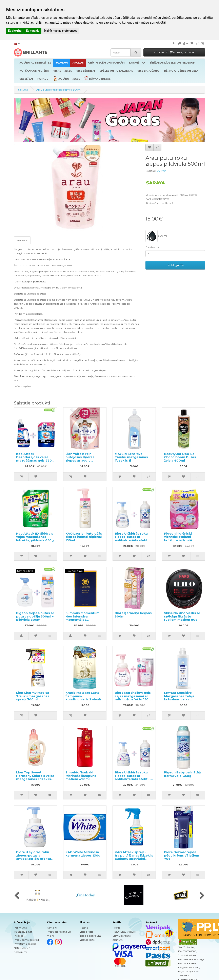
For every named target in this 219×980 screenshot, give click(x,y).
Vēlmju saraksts (122, 936)
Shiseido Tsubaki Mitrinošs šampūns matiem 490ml (81, 776)
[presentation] (17, 896)
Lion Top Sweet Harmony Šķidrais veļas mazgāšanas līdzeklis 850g (35, 777)
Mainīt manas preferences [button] (61, 31)
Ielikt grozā (175, 265)
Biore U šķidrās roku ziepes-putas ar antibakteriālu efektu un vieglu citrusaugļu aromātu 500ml (34, 859)
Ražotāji (84, 928)
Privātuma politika (25, 944)
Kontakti (52, 928)
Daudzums (152, 247)
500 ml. (156, 236)
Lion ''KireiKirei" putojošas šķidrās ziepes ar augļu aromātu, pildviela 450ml (80, 460)
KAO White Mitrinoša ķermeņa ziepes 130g (83, 854)
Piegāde (19, 936)
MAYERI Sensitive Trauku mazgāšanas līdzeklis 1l (131, 457)
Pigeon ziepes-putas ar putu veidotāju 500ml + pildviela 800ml (35, 616)
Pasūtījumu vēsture (124, 932)
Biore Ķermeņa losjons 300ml (133, 615)
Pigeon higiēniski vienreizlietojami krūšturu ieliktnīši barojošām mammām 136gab (182, 540)
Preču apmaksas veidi (27, 940)
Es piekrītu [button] (15, 31)
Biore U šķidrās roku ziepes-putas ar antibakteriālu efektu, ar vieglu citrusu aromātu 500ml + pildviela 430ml (133, 781)
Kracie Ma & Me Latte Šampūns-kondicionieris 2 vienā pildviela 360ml (83, 698)
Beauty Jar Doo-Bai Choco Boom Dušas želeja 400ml (180, 457)
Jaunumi (118, 940)
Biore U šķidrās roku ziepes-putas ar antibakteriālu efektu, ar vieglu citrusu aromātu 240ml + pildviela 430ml (133, 542)
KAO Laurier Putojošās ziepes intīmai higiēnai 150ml (84, 537)
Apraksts (22, 240)
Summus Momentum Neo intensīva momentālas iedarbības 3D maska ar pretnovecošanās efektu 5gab (83, 621)
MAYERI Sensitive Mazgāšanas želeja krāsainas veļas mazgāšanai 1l (179, 698)
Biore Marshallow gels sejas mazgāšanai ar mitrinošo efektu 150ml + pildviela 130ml (134, 698)
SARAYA (161, 171)
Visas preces (86, 932)
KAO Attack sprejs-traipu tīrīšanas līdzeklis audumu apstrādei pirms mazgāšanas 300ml (134, 859)
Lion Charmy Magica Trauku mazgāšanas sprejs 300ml (33, 696)
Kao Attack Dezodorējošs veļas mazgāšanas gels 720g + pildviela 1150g (35, 459)
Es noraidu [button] (33, 31)
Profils (116, 928)
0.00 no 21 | (174, 52)
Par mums (20, 928)
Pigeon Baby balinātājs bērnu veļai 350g (183, 774)
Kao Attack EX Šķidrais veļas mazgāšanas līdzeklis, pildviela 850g (35, 537)
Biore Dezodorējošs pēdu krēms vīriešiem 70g (182, 855)
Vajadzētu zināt (23, 932)
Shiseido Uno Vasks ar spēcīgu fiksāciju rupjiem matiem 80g (182, 616)
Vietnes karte (87, 940)
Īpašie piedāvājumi (91, 936)
